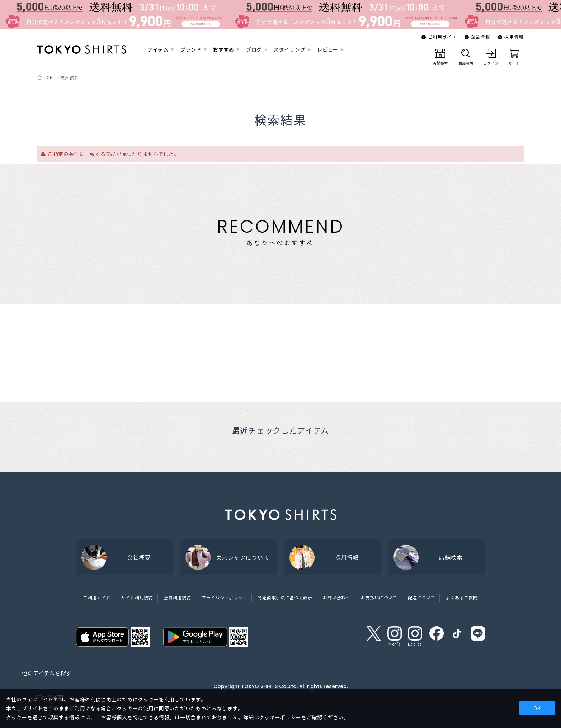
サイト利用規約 (137, 597)
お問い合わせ (336, 597)
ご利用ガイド (442, 37)
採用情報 (514, 37)
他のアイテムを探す (46, 673)
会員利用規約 (177, 597)
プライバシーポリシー (224, 597)
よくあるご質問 (462, 597)
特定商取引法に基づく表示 (285, 597)
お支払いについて (379, 597)
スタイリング (289, 49)
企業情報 (480, 37)
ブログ (254, 49)
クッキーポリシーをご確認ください (301, 717)
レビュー (328, 49)
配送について (421, 597)
